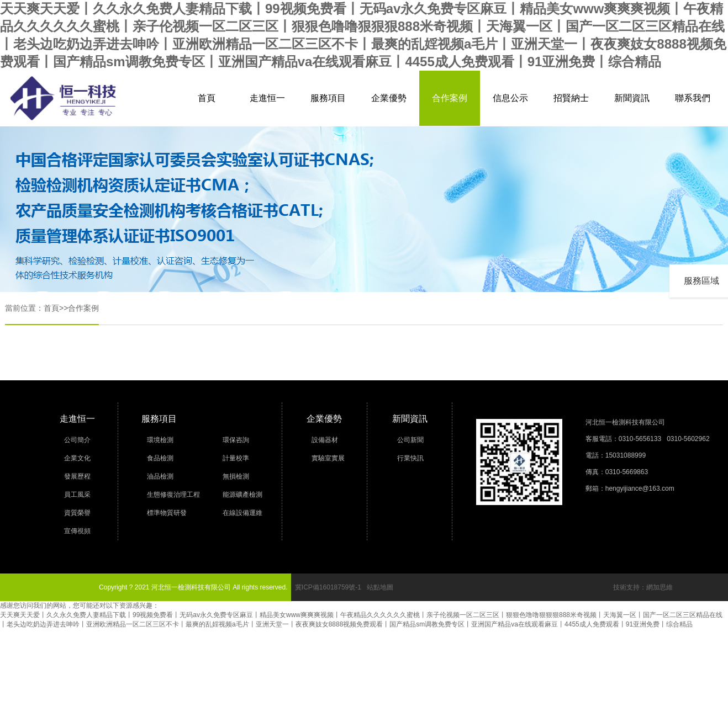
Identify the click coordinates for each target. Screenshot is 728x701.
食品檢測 (160, 458)
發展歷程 (77, 476)
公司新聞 (410, 440)
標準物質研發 (167, 513)
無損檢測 (236, 476)
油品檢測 (160, 476)
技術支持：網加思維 (643, 587)
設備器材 (325, 440)
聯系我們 (693, 98)
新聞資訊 (632, 98)
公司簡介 (77, 440)
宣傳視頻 (77, 531)
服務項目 (328, 98)
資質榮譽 (77, 513)
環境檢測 (160, 440)
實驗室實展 (328, 458)
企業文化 (77, 458)
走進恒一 (267, 98)
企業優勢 (389, 98)
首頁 (207, 98)
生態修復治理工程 (173, 495)
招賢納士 (571, 98)
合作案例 (450, 98)
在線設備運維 (242, 513)
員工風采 (77, 495)
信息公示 (510, 98)
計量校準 (236, 458)
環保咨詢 (236, 440)
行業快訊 (410, 458)
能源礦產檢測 (242, 495)
